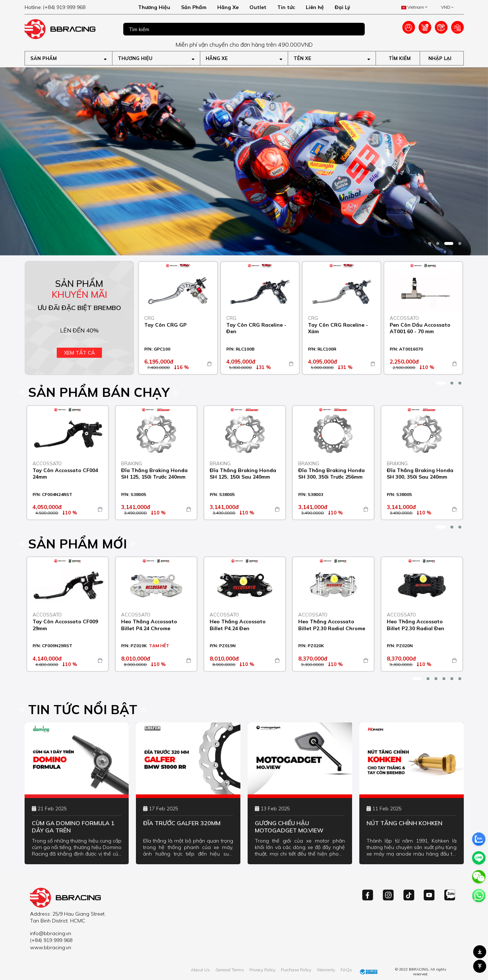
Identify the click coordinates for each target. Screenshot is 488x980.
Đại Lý (343, 7)
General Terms (230, 970)
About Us (200, 970)
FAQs (346, 970)
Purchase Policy (296, 970)
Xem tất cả (79, 353)
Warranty (326, 970)
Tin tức (286, 7)
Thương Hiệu (154, 7)
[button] (430, 243)
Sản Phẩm (194, 7)
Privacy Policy (262, 970)
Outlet (258, 7)
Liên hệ (315, 7)
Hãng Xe (228, 7)
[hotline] (69, 7)
